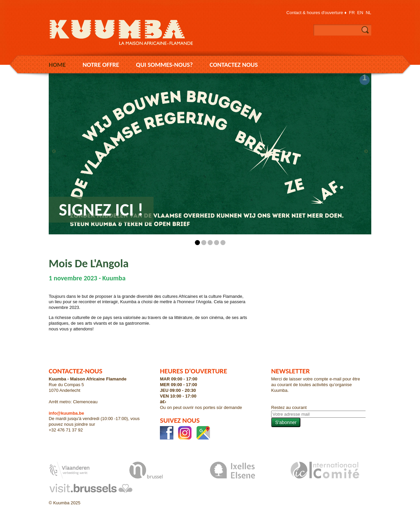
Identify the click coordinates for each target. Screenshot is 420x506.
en (360, 13)
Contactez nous (234, 65)
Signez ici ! (101, 210)
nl (368, 13)
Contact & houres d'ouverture (315, 13)
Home (57, 65)
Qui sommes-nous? (164, 65)
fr (352, 13)
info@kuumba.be (66, 413)
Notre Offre (101, 65)
